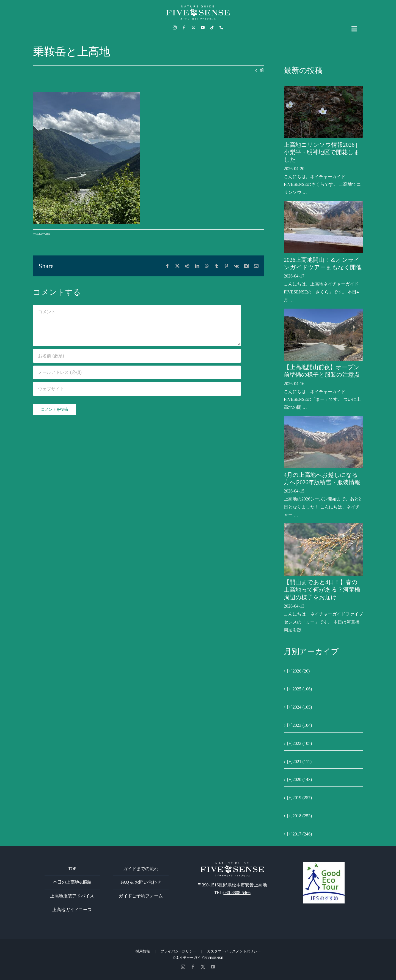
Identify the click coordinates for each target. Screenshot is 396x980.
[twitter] (193, 28)
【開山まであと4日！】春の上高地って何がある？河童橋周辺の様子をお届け (322, 590)
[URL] (137, 389)
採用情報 (143, 951)
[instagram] (175, 28)
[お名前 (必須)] (137, 356)
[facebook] (184, 28)
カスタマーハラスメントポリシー (234, 951)
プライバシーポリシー (178, 951)
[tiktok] (212, 28)
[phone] (221, 28)
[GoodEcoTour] (324, 864)
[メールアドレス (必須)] (137, 372)
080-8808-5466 (237, 893)
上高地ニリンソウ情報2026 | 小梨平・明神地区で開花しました (322, 152)
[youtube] (203, 28)
